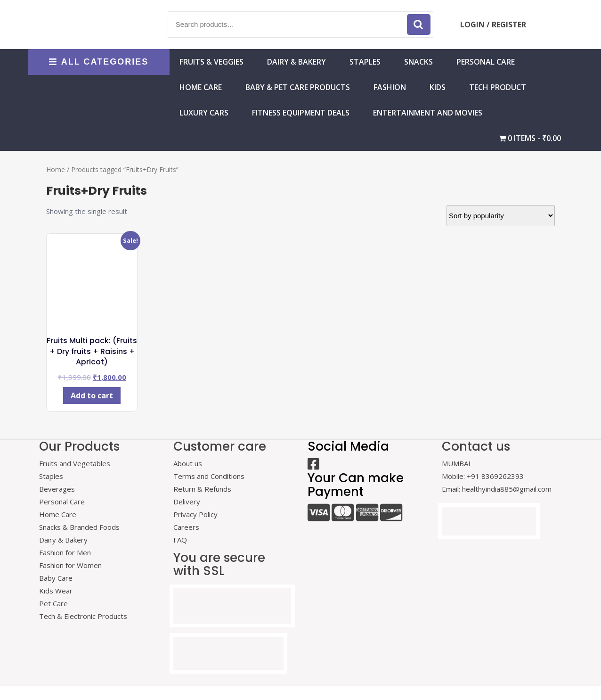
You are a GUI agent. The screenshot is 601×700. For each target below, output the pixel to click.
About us (188, 463)
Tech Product (498, 87)
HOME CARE (201, 87)
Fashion (390, 87)
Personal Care (486, 62)
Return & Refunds (202, 489)
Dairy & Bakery (296, 62)
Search (419, 25)
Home (56, 169)
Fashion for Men (65, 552)
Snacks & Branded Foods (79, 527)
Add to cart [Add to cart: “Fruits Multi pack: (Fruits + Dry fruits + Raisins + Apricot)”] (92, 395)
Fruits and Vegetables (75, 463)
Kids (438, 87)
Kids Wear (56, 591)
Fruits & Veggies (211, 62)
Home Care (58, 514)
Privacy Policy (195, 514)
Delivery (187, 502)
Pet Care (53, 603)
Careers (186, 527)
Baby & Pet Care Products (298, 87)
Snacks (418, 62)
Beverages (57, 489)
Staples (365, 62)
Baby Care (56, 578)
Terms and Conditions (209, 476)
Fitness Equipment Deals (301, 113)
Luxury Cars (204, 113)
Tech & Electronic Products (83, 616)
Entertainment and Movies (428, 113)
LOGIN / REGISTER (493, 25)
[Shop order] (501, 216)
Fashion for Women (70, 565)
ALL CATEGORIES (99, 62)
